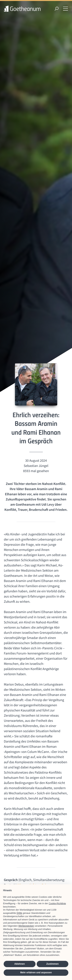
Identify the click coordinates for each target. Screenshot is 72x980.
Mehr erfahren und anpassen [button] (36, 973)
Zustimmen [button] (52, 964)
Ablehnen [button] (19, 964)
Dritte (19, 913)
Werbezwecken (26, 926)
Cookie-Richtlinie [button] (57, 903)
